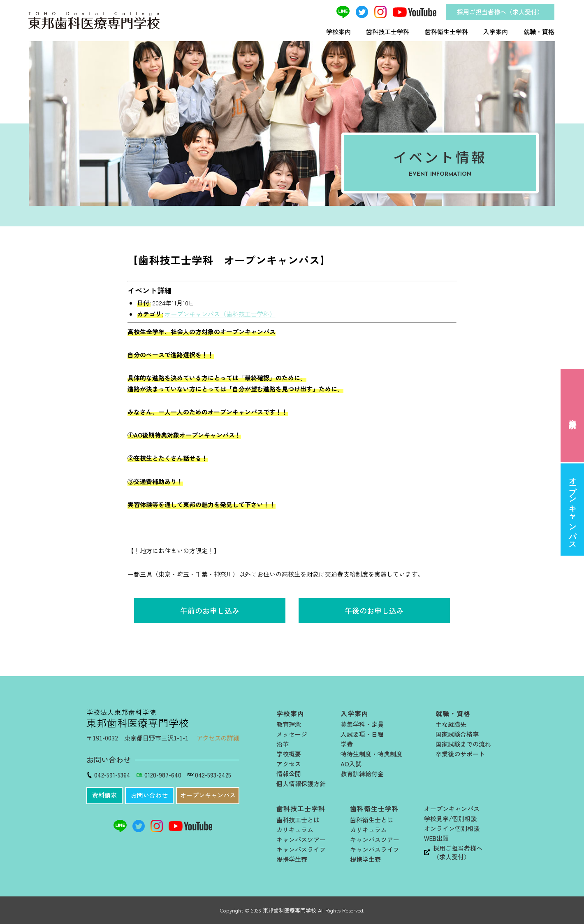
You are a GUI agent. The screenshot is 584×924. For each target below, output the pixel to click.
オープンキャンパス (572, 509)
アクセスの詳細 (218, 738)
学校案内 (338, 31)
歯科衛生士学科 (446, 31)
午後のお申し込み (374, 610)
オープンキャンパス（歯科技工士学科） (220, 314)
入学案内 (496, 31)
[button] (104, 796)
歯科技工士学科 (388, 31)
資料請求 (572, 415)
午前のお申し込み (210, 610)
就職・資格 (539, 31)
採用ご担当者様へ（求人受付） (500, 12)
